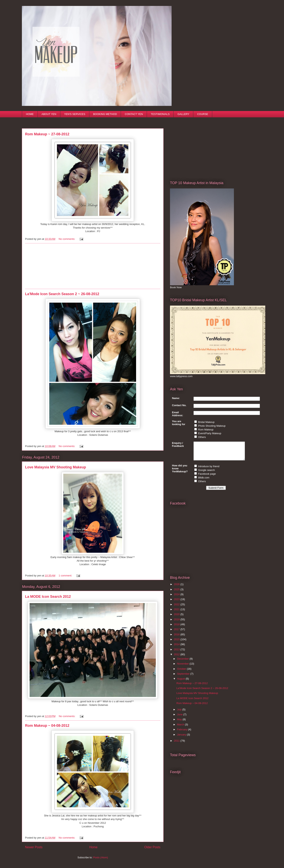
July (180, 713)
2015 (177, 643)
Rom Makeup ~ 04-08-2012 (47, 726)
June (180, 718)
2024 (177, 598)
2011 (177, 744)
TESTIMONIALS (160, 114)
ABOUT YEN (49, 114)
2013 (177, 653)
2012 (177, 658)
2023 (177, 603)
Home (93, 847)
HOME (30, 114)
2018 (177, 628)
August (181, 682)
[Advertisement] (93, 266)
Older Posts (152, 847)
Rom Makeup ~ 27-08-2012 (47, 134)
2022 (177, 608)
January (182, 738)
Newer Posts (34, 847)
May (180, 723)
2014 (177, 648)
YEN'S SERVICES (75, 114)
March (181, 728)
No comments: (67, 239)
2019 (177, 623)
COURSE (203, 114)
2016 (177, 638)
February (183, 733)
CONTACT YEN (134, 114)
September (184, 677)
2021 (177, 613)
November (183, 667)
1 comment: (66, 576)
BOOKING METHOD (105, 114)
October (182, 672)
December (183, 662)
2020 (177, 618)
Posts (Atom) (100, 857)
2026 (177, 588)
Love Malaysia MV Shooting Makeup (56, 467)
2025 (177, 593)
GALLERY (183, 114)
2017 (177, 633)
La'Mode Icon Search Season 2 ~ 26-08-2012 (62, 294)
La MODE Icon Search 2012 (48, 597)
